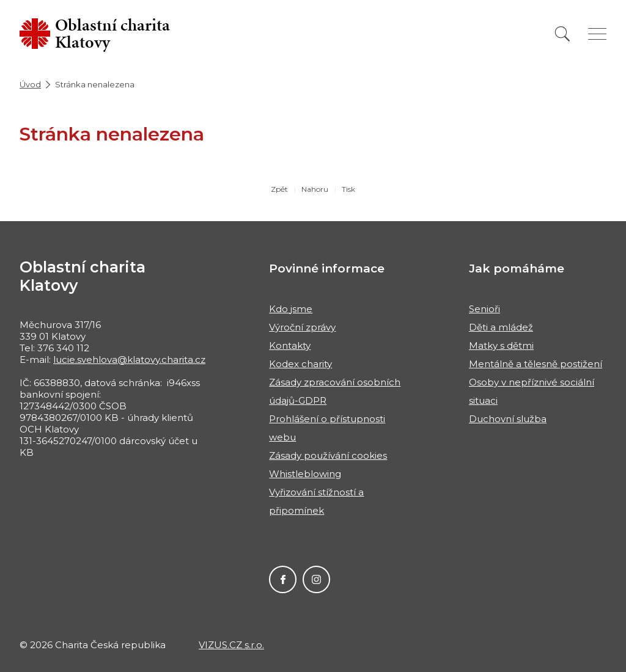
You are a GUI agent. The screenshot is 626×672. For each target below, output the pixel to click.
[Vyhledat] (562, 34)
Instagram (316, 579)
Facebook (283, 579)
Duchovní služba (508, 419)
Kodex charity (300, 364)
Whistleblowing (305, 474)
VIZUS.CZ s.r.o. (231, 645)
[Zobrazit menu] (597, 34)
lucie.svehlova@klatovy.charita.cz (129, 360)
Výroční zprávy (302, 327)
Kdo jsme (291, 309)
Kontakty (290, 345)
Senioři (484, 309)
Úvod (30, 84)
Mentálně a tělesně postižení (536, 364)
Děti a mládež (501, 327)
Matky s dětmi (501, 345)
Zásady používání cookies (328, 455)
